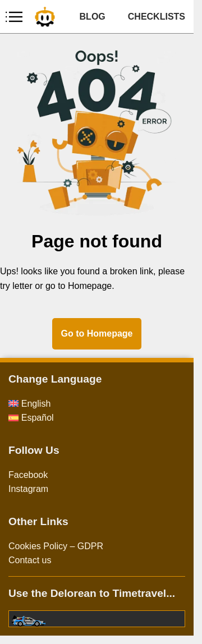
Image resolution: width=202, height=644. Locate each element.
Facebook (28, 475)
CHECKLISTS (157, 17)
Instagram (28, 489)
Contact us (30, 560)
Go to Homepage (97, 334)
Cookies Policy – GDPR (56, 546)
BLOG (93, 17)
